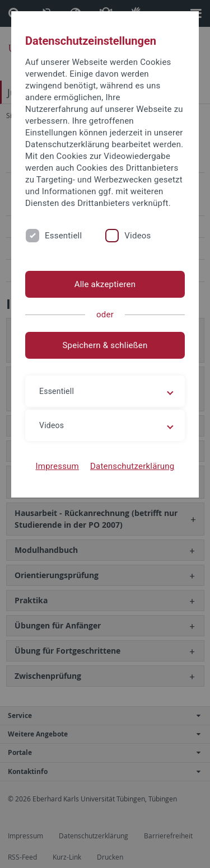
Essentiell (63, 236)
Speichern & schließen (105, 345)
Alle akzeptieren (105, 284)
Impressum (57, 466)
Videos (137, 236)
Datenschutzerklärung (132, 466)
